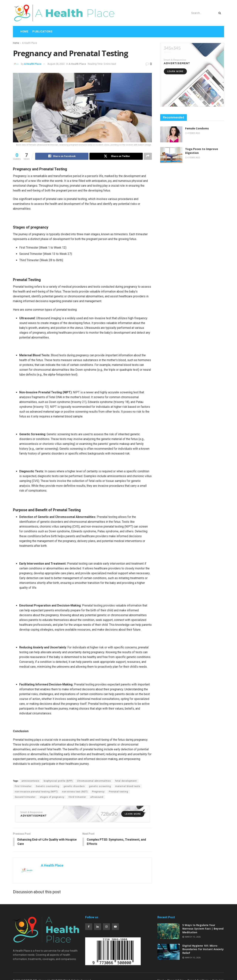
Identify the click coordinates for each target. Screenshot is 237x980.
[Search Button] (220, 13)
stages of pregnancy (52, 797)
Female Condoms (197, 128)
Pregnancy (98, 792)
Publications (42, 32)
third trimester (77, 797)
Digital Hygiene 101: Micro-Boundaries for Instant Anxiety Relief (203, 949)
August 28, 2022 (56, 64)
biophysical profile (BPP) (58, 781)
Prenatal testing (118, 792)
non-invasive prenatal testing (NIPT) (36, 792)
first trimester (23, 786)
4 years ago (193, 133)
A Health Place (30, 43)
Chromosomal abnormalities (94, 781)
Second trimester (25, 797)
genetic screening (100, 786)
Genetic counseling (48, 786)
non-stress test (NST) (75, 792)
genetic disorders (74, 786)
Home (24, 32)
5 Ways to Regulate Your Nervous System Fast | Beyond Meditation (203, 929)
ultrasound (97, 797)
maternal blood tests (128, 786)
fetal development (126, 781)
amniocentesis (30, 781)
